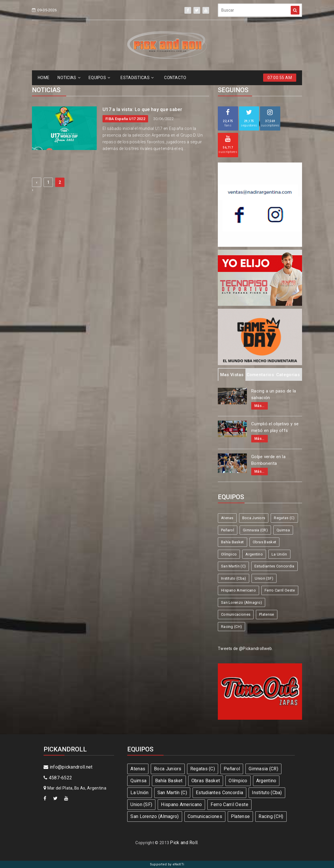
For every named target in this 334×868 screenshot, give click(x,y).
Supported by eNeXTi (167, 864)
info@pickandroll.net (68, 767)
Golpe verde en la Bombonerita (268, 460)
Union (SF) (264, 578)
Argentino (254, 554)
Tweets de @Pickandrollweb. (245, 649)
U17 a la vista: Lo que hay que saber (142, 109)
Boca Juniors (254, 518)
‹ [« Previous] (37, 182)
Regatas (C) (284, 518)
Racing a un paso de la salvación (274, 394)
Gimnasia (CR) (255, 530)
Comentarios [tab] (260, 375)
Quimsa (283, 530)
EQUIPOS (99, 78)
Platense (266, 614)
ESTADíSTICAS (137, 78)
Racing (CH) (231, 627)
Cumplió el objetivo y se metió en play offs (275, 427)
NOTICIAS (69, 78)
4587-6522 (58, 778)
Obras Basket (265, 542)
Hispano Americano (238, 590)
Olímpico (229, 554)
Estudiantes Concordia (274, 566)
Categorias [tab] (288, 375)
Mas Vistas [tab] (232, 375)
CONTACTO (175, 78)
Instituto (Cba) (234, 578)
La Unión (279, 554)
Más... (260, 406)
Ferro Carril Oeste (280, 590)
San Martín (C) (233, 566)
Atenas (227, 518)
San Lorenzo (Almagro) (241, 602)
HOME (44, 78)
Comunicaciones (236, 614)
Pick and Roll (184, 843)
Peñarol (228, 530)
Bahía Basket (232, 542)
